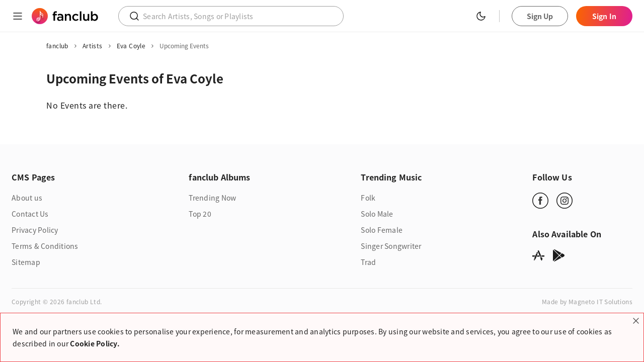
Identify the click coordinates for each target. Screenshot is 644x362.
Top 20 (200, 214)
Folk (368, 198)
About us (27, 198)
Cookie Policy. (95, 343)
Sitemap (26, 262)
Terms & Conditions (45, 246)
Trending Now (212, 198)
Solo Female (382, 230)
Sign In (604, 16)
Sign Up (540, 16)
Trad (368, 262)
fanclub (57, 46)
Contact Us (30, 214)
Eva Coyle (131, 46)
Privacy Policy (35, 230)
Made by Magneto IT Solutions (587, 302)
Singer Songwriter (391, 246)
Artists (93, 46)
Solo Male (377, 214)
